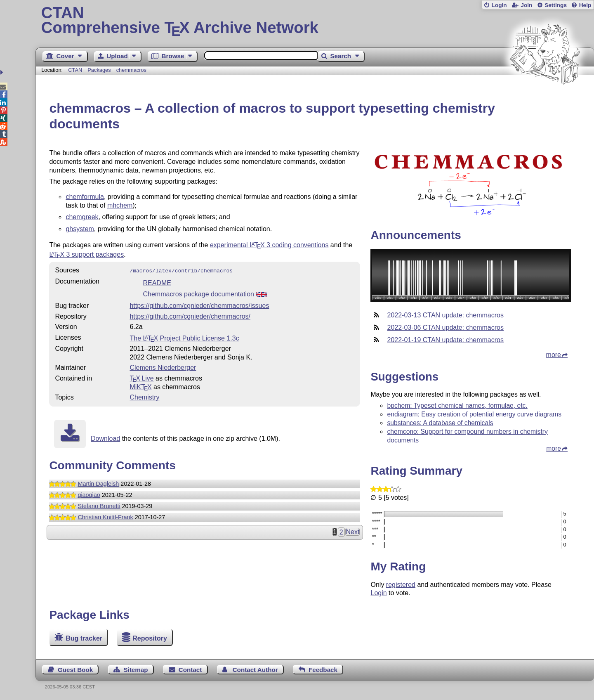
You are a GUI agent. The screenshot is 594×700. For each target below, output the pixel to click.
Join (526, 5)
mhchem (120, 205)
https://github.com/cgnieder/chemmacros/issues (199, 305)
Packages (100, 70)
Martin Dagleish (98, 483)
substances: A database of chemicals (440, 423)
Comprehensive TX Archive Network (315, 21)
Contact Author (255, 670)
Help (585, 5)
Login (499, 5)
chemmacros (131, 70)
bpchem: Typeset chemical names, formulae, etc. (457, 406)
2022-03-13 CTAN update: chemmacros (445, 315)
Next (352, 531)
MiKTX (140, 386)
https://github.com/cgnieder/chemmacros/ (190, 316)
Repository (150, 638)
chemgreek (82, 217)
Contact (190, 670)
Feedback (323, 670)
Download (105, 438)
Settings (556, 5)
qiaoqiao (89, 494)
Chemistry (144, 396)
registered (401, 585)
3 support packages (86, 254)
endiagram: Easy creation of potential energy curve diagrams (474, 414)
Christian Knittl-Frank (105, 516)
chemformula (85, 197)
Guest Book (75, 670)
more (554, 355)
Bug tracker (84, 638)
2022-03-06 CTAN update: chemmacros (445, 328)
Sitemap (136, 670)
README (157, 282)
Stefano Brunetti (99, 505)
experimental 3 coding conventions (269, 245)
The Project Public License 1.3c (184, 337)
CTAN (75, 70)
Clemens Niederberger (163, 367)
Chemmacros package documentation (205, 293)
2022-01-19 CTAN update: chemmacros (445, 340)
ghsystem (80, 229)
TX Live (141, 377)
